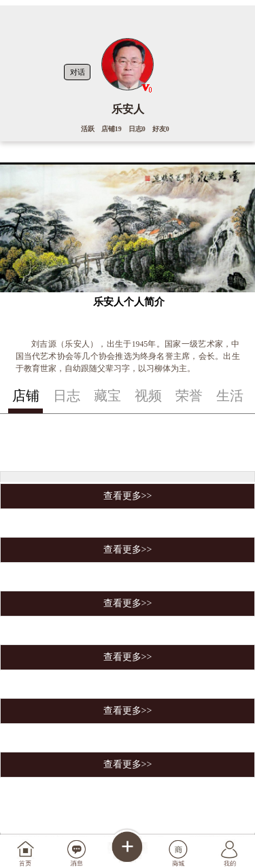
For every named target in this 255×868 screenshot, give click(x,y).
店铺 (26, 396)
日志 (67, 396)
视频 (148, 396)
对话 (78, 72)
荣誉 (189, 396)
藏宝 (107, 396)
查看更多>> (128, 496)
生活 (230, 396)
